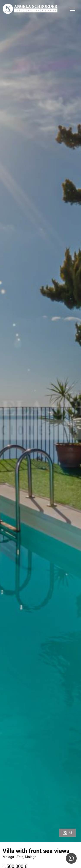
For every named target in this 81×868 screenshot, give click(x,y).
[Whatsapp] (71, 858)
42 (67, 833)
